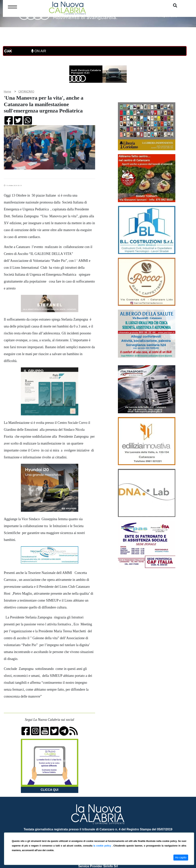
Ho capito (181, 857)
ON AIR (39, 51)
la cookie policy (103, 846)
